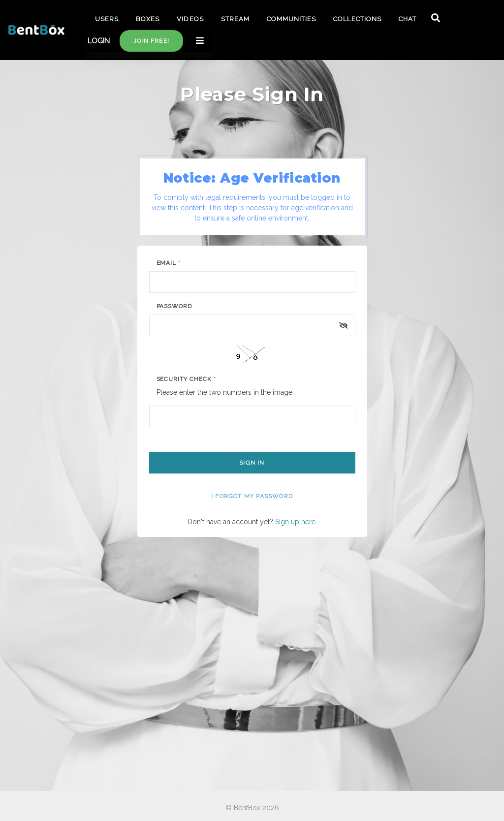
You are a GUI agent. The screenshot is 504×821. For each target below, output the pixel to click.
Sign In (252, 463)
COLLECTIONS (357, 19)
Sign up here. (296, 522)
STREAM (235, 19)
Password (174, 306)
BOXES (148, 19)
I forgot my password (252, 496)
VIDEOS (190, 19)
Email (169, 263)
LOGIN (99, 41)
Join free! (151, 41)
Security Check (186, 379)
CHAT (408, 19)
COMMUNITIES (291, 19)
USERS (107, 19)
